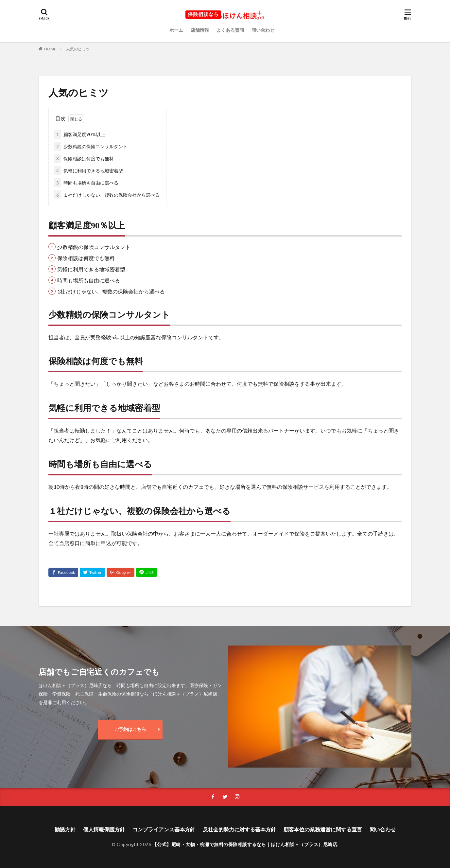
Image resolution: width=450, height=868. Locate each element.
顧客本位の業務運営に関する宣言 (323, 829)
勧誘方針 (65, 829)
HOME (50, 49)
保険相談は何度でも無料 (84, 159)
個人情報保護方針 (104, 829)
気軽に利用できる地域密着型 (89, 171)
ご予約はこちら (130, 729)
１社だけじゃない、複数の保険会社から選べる (107, 195)
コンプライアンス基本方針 (164, 829)
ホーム (176, 30)
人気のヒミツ (78, 49)
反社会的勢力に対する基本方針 (239, 829)
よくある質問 (230, 30)
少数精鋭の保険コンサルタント (91, 146)
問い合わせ (263, 30)
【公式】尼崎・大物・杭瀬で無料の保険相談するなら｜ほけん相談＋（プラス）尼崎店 (245, 844)
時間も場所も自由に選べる (86, 183)
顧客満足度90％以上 (80, 134)
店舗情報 (200, 30)
